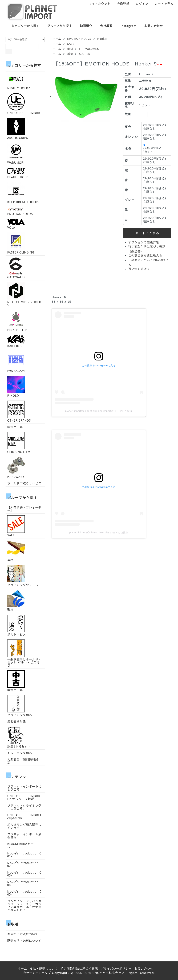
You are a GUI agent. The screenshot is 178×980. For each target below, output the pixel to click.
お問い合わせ (151, 26)
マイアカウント (98, 4)
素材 (70, 49)
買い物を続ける (139, 269)
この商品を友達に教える (145, 255)
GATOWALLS (16, 268)
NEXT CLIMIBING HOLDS (24, 294)
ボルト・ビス (17, 625)
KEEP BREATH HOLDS (23, 193)
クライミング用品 (20, 706)
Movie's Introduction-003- (24, 874)
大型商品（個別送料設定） (23, 761)
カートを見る (162, 4)
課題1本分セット (19, 737)
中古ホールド (17, 427)
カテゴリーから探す (23, 26)
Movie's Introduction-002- (24, 864)
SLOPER (85, 54)
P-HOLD (16, 386)
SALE (71, 44)
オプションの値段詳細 (144, 242)
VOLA (16, 224)
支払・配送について (44, 968)
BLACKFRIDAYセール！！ (21, 845)
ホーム (57, 39)
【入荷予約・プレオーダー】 (24, 509)
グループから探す (57, 26)
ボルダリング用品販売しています (24, 826)
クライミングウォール (23, 576)
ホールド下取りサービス (24, 483)
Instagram (126, 26)
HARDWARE (16, 467)
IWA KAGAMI (16, 362)
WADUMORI (16, 153)
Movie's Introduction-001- (24, 855)
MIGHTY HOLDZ (19, 81)
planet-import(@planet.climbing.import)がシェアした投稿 (99, 411)
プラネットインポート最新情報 (24, 836)
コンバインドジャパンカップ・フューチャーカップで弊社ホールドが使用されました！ (24, 905)
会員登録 (121, 4)
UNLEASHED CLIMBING (24, 104)
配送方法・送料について (24, 940)
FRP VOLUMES (89, 49)
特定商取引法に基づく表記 (79, 968)
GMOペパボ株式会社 (107, 973)
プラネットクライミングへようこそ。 (24, 807)
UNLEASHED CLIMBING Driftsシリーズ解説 (25, 797)
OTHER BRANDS (19, 411)
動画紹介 (83, 26)
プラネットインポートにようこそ (24, 788)
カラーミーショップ (37, 973)
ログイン (140, 4)
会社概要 (104, 26)
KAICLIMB (16, 341)
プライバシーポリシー (116, 968)
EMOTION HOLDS (79, 39)
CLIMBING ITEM (19, 443)
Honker (102, 39)
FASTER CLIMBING (21, 243)
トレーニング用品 (20, 753)
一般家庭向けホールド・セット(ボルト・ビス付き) (24, 653)
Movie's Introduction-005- (24, 893)
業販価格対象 (17, 721)
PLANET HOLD (18, 173)
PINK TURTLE (17, 321)
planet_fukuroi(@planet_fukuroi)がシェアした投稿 (99, 533)
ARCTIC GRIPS (18, 128)
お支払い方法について (23, 934)
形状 (70, 54)
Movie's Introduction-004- (24, 883)
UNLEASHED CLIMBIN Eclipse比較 (25, 816)
